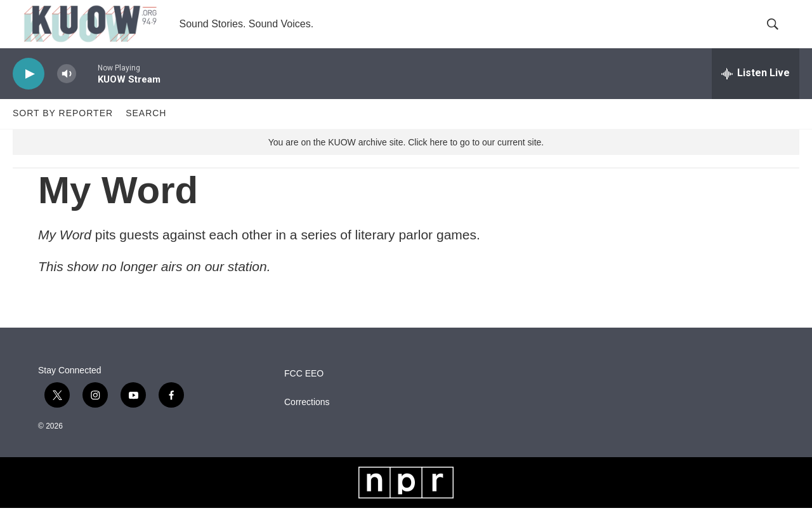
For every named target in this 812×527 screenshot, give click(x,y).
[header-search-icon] (779, 34)
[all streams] (756, 92)
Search (146, 132)
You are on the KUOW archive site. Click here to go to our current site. (406, 161)
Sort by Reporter (63, 132)
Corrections (307, 421)
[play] (29, 92)
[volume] (67, 92)
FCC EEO (304, 393)
